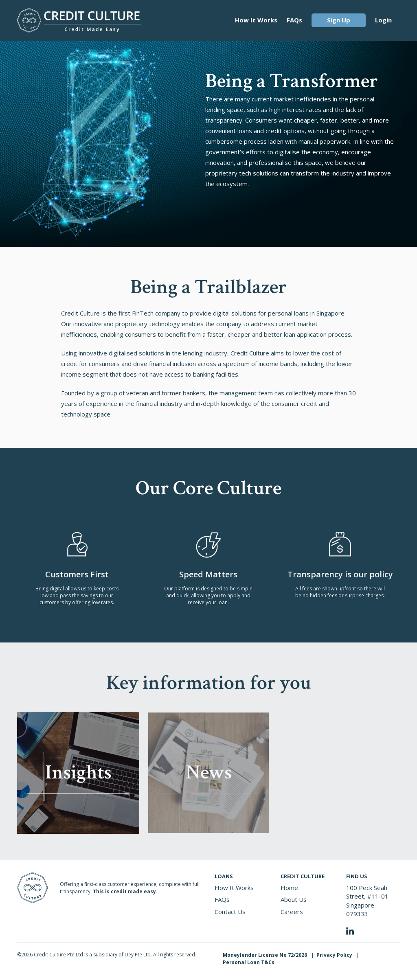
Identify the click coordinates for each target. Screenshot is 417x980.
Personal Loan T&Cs (249, 962)
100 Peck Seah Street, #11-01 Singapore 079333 (367, 901)
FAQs (294, 20)
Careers (292, 912)
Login (383, 20)
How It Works (256, 20)
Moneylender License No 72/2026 (265, 955)
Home (289, 888)
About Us (294, 899)
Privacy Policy (334, 955)
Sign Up (339, 20)
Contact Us (230, 912)
